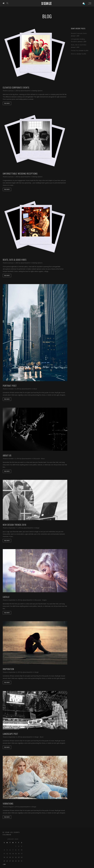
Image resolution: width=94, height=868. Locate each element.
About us (74, 54)
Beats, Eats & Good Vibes (79, 45)
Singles (44, 600)
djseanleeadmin (26, 91)
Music (35, 389)
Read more (7, 103)
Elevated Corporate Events (79, 33)
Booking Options (37, 91)
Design (37, 528)
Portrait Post (75, 50)
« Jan (4, 864)
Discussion (37, 459)
